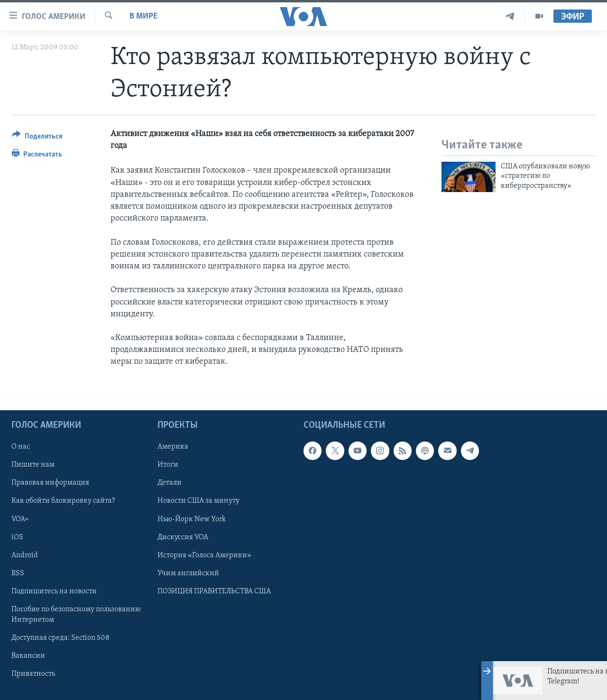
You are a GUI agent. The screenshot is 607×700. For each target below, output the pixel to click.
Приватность (33, 674)
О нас (21, 447)
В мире (143, 16)
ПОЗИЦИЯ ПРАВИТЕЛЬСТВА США (214, 591)
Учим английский (188, 573)
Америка (173, 447)
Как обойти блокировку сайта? (63, 501)
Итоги (168, 465)
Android (25, 555)
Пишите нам (33, 465)
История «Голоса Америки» (204, 555)
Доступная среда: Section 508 (60, 637)
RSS (18, 573)
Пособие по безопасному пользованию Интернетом (76, 614)
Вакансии (28, 656)
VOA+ (20, 519)
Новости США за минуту (198, 501)
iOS (17, 537)
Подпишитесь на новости (54, 591)
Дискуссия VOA (183, 537)
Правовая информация (50, 483)
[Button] (37, 138)
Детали (170, 483)
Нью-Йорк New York (192, 519)
